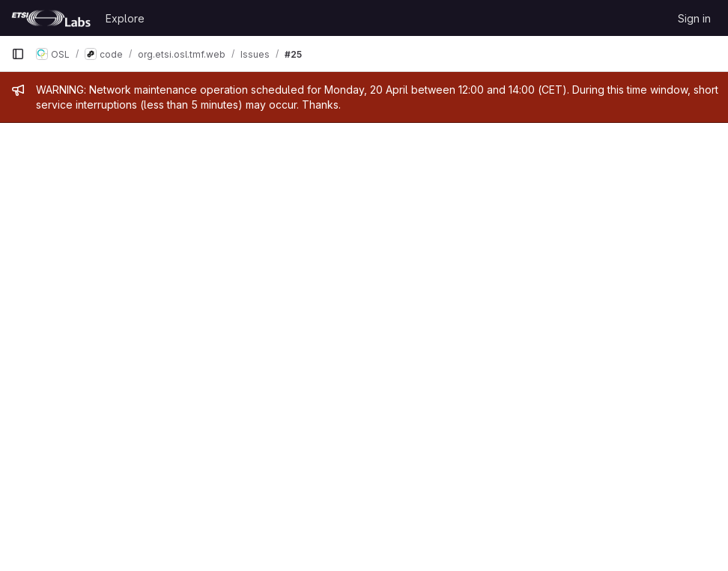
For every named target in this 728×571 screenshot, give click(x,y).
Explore (125, 18)
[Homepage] (51, 18)
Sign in (694, 18)
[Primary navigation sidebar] (18, 54)
